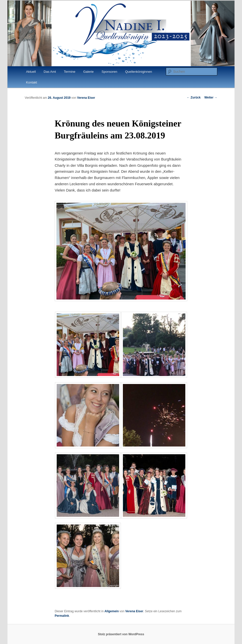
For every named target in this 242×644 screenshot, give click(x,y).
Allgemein (112, 611)
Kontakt (31, 82)
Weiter (211, 97)
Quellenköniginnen (139, 72)
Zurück (194, 97)
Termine (69, 72)
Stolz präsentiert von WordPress (121, 634)
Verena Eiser (86, 98)
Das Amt (50, 72)
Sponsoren (110, 72)
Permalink (62, 616)
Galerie (88, 72)
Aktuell (31, 72)
